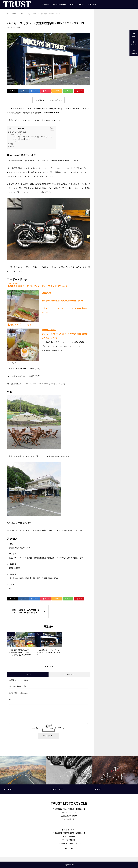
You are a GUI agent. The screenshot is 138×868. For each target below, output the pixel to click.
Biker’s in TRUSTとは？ (18, 132)
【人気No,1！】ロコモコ (23, 139)
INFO (81, 4)
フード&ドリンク (16, 135)
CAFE (73, 4)
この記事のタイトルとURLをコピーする (49, 100)
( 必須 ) (18, 686)
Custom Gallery (60, 4)
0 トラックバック (69, 675)
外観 (11, 144)
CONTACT (92, 4)
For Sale (45, 4)
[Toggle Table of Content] (51, 129)
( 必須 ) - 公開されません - (19, 693)
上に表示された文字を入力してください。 (49, 728)
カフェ (19, 28)
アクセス (13, 146)
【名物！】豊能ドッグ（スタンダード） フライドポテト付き (35, 137)
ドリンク (16, 141)
